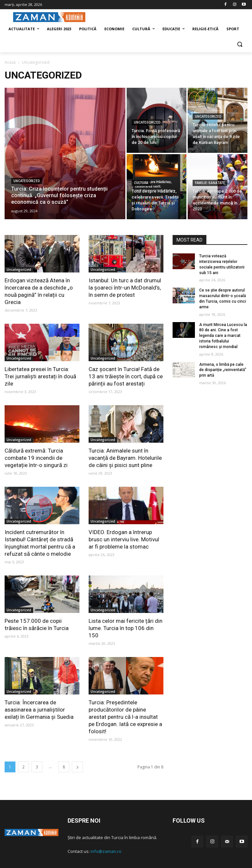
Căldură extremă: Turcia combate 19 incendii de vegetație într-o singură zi (36, 458)
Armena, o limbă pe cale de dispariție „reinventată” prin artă (223, 370)
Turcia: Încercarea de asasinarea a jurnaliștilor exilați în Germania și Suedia (39, 710)
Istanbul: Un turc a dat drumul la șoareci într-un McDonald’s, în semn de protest (125, 288)
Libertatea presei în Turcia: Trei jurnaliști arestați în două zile (40, 376)
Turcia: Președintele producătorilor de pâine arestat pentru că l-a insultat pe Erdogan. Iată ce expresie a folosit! (125, 717)
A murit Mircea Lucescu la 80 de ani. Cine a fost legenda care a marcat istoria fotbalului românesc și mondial (223, 336)
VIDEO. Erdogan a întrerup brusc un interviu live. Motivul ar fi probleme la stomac (124, 539)
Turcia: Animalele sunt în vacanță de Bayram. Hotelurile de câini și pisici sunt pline (125, 458)
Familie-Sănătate (210, 183)
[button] (240, 45)
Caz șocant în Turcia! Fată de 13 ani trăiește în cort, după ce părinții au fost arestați (126, 376)
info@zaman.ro (106, 851)
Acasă (10, 62)
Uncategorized (27, 181)
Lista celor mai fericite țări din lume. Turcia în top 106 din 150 (126, 628)
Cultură (141, 183)
